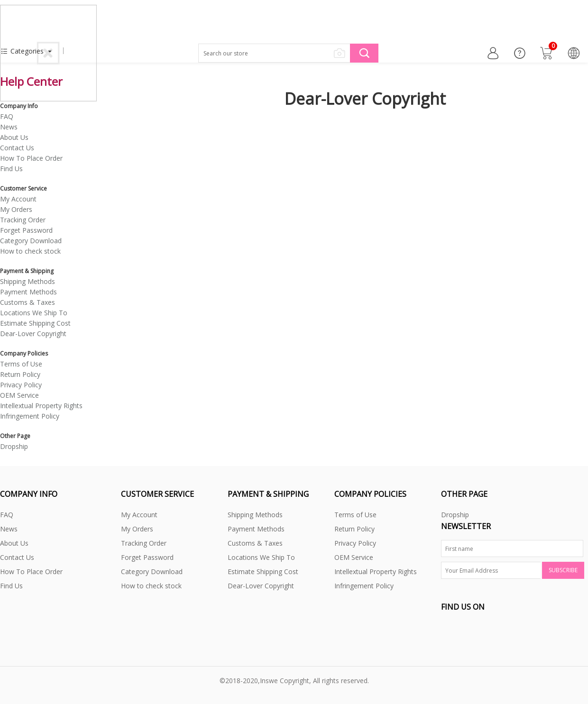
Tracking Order (23, 220)
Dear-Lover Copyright (33, 334)
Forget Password (26, 230)
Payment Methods (28, 292)
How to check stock (30, 251)
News (9, 127)
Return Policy (20, 374)
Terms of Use (21, 364)
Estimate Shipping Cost (35, 323)
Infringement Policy (30, 416)
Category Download (31, 241)
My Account (18, 199)
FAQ (7, 116)
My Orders (16, 209)
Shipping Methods (28, 281)
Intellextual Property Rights (41, 406)
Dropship (14, 446)
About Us (14, 137)
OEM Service (19, 395)
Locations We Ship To (34, 313)
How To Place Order (31, 158)
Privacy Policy (21, 385)
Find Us (11, 169)
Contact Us (17, 148)
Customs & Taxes (28, 302)
